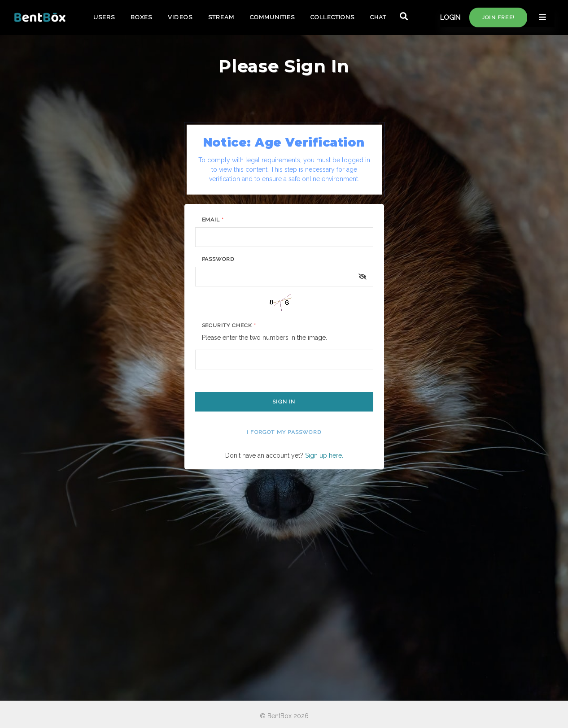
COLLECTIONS (332, 17)
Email (213, 220)
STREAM (221, 17)
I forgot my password (284, 432)
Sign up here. (324, 455)
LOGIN (450, 17)
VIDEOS (180, 17)
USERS (104, 17)
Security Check (229, 325)
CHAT (378, 17)
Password (218, 259)
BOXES (141, 17)
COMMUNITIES (272, 17)
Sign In (284, 402)
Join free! (498, 17)
